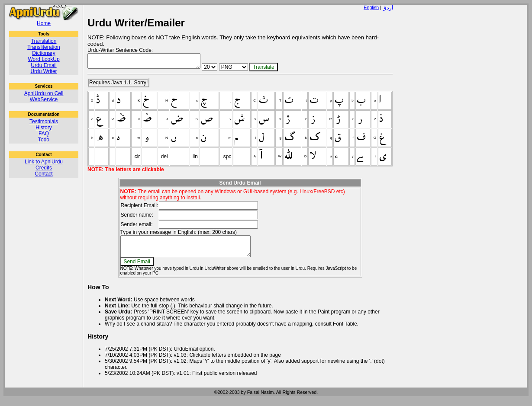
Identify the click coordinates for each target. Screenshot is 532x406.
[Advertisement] (462, 134)
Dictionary (44, 53)
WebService (44, 99)
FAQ (44, 134)
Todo (44, 140)
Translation (44, 41)
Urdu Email (44, 65)
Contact (44, 174)
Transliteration (44, 47)
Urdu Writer (44, 71)
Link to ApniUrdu (44, 162)
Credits (44, 168)
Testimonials (44, 121)
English (371, 7)
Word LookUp (44, 59)
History (44, 128)
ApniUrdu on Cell (44, 93)
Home (44, 23)
